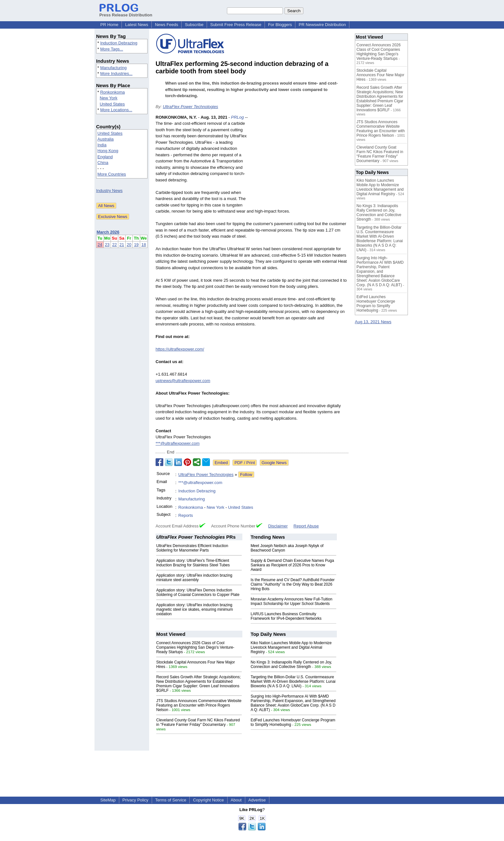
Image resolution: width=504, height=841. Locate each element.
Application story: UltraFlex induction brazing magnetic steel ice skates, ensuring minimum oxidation (195, 609)
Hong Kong (108, 151)
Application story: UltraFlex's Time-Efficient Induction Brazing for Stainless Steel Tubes (193, 563)
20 (129, 245)
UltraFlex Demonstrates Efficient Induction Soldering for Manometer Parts (192, 548)
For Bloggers (280, 25)
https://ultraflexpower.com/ (180, 349)
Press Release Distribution (126, 13)
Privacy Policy (135, 800)
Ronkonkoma (113, 92)
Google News (274, 463)
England (105, 157)
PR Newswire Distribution (322, 25)
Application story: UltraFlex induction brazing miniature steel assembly (194, 578)
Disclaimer (278, 526)
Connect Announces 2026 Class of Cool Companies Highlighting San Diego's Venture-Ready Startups (195, 647)
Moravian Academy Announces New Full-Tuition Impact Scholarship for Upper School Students (292, 601)
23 (107, 245)
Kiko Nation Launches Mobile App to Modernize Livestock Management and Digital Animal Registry (291, 647)
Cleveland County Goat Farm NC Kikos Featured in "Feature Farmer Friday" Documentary (198, 722)
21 (122, 245)
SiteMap (108, 800)
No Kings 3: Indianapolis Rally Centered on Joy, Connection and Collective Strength (291, 664)
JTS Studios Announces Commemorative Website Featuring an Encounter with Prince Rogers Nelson (199, 705)
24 (100, 245)
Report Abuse (306, 526)
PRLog (238, 117)
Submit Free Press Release (236, 25)
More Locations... (116, 110)
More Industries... (116, 73)
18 (144, 245)
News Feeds (166, 25)
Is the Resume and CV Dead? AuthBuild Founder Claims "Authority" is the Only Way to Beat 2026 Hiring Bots (293, 584)
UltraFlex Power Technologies (190, 107)
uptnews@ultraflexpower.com (183, 381)
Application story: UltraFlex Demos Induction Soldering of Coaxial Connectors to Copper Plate (198, 592)
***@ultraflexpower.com (178, 443)
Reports (186, 515)
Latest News (137, 25)
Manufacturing (113, 68)
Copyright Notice (208, 800)
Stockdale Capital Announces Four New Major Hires (380, 75)
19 (136, 245)
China (103, 163)
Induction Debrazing (119, 43)
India (102, 145)
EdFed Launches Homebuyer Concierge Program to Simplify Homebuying (376, 304)
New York (108, 98)
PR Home (109, 25)
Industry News (109, 191)
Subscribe (194, 25)
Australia (106, 139)
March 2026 (108, 232)
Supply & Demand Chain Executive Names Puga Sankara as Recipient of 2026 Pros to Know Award (292, 565)
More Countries (112, 174)
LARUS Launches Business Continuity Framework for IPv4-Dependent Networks (286, 616)
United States (112, 104)
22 (114, 245)
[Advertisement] (300, 161)
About (236, 800)
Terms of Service (171, 800)
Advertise (257, 800)
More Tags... (112, 49)
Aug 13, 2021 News (373, 322)
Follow (246, 475)
